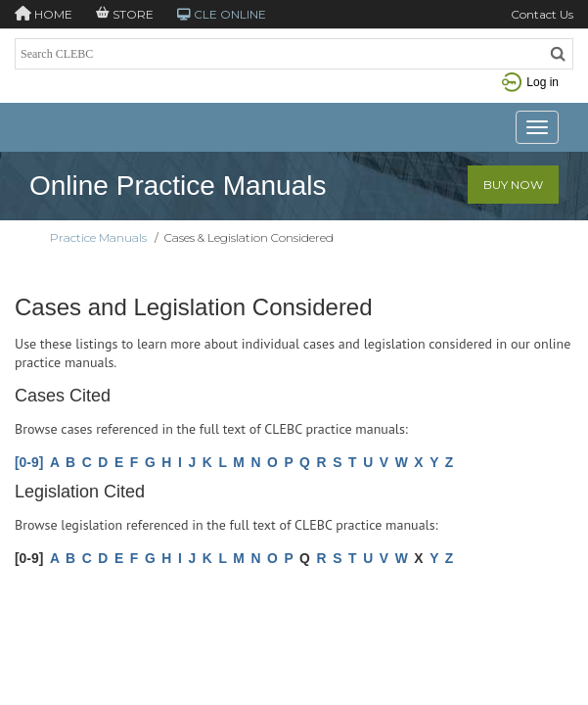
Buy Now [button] (513, 185)
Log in (530, 82)
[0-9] (29, 462)
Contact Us (542, 14)
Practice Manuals (98, 237)
